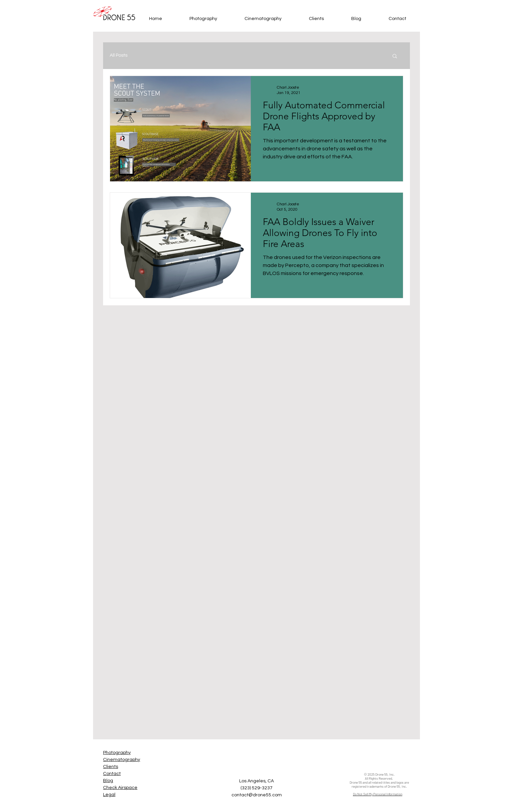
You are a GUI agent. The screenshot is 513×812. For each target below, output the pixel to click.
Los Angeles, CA (256, 781)
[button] (395, 56)
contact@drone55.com (257, 795)
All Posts (119, 55)
